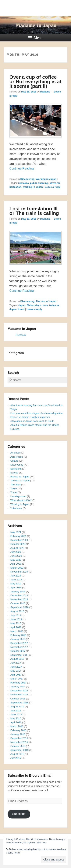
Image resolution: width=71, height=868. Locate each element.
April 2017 (16, 675)
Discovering (27, 179)
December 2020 (19, 540)
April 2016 (16, 722)
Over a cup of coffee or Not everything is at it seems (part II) (35, 82)
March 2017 (17, 679)
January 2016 (18, 734)
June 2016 (16, 714)
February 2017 (18, 683)
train (45, 305)
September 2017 (20, 655)
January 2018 (18, 639)
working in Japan (33, 187)
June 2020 (16, 556)
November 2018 (19, 599)
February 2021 (18, 536)
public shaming (39, 183)
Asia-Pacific (17, 457)
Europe (14, 473)
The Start (15, 484)
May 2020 (16, 560)
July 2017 (16, 663)
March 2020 (17, 568)
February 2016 (18, 730)
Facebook (21, 335)
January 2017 (18, 687)
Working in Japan (46, 179)
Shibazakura (34, 305)
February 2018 (18, 635)
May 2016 (16, 718)
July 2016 (16, 710)
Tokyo (14, 488)
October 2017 (18, 651)
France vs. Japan (20, 477)
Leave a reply (53, 187)
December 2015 (19, 738)
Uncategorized (18, 496)
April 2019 (16, 587)
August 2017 (17, 659)
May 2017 (16, 671)
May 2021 (16, 532)
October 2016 (18, 699)
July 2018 (16, 615)
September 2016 (20, 703)
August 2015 (17, 754)
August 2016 (17, 707)
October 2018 (18, 603)
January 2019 (18, 591)
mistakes (23, 183)
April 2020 (16, 564)
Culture (14, 461)
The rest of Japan (46, 301)
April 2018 (16, 627)
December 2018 (19, 595)
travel (21, 309)
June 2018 (16, 619)
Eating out (16, 469)
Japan (22, 305)
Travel (14, 492)
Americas (16, 453)
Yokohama (16, 508)
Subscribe (19, 814)
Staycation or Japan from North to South (32, 421)
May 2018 (16, 623)
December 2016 (19, 691)
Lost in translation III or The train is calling (34, 211)
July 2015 (16, 758)
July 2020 (16, 552)
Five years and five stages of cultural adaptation (36, 413)
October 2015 (18, 746)
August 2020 (17, 548)
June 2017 (16, 667)
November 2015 (19, 742)
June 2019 (16, 580)
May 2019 (16, 584)
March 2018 (17, 631)
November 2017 (19, 647)
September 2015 (20, 750)
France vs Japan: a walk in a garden (30, 417)
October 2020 (18, 544)
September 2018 (20, 607)
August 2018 (17, 611)
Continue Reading (22, 168)
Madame (45, 92)
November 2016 (19, 694)
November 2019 (19, 572)
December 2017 (19, 643)
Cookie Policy (13, 853)
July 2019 (16, 576)
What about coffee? (21, 500)
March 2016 (17, 726)
